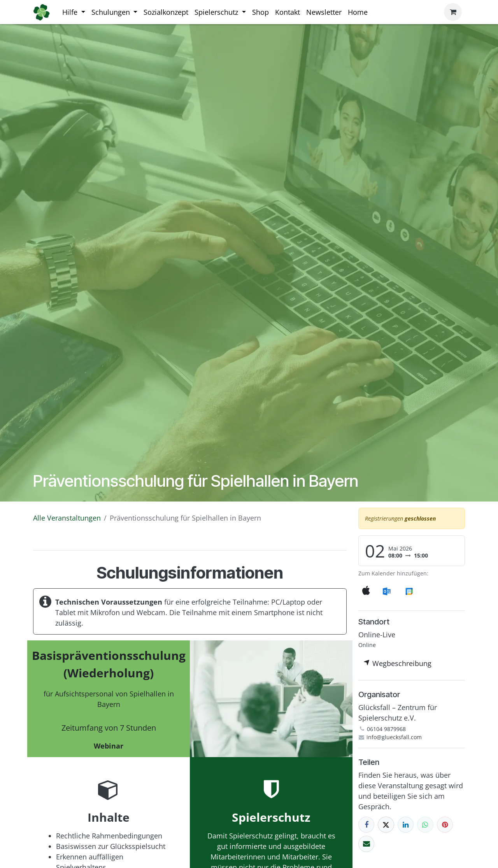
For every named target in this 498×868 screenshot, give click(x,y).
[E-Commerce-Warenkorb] (453, 12)
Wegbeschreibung (397, 663)
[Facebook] (366, 825)
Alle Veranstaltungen (67, 518)
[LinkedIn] (406, 825)
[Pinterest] (445, 825)
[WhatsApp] (425, 825)
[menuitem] (74, 12)
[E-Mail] (366, 844)
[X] (386, 825)
